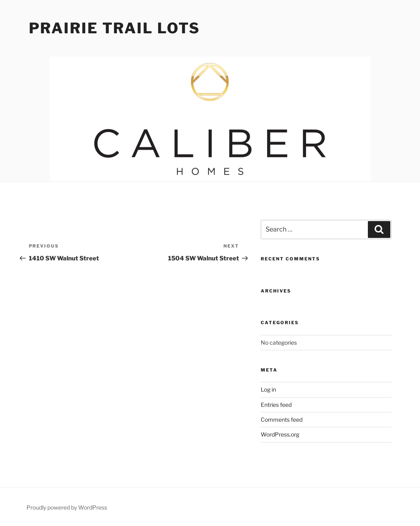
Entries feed (276, 405)
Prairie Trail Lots (115, 28)
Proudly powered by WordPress (67, 507)
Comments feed (282, 419)
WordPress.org (280, 434)
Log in (268, 389)
